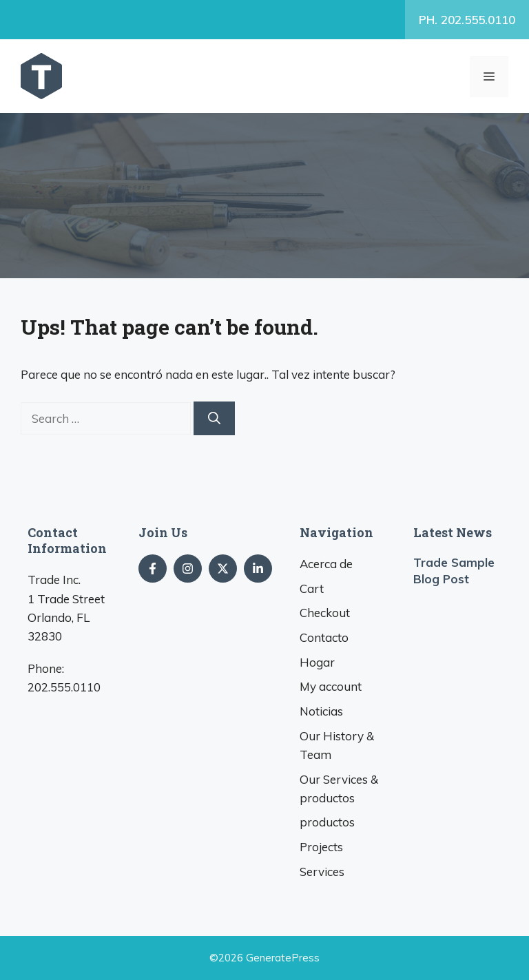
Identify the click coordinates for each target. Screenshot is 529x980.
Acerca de (326, 564)
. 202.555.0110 (467, 20)
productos (327, 822)
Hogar (317, 662)
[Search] (214, 418)
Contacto (324, 637)
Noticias (321, 711)
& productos (339, 789)
